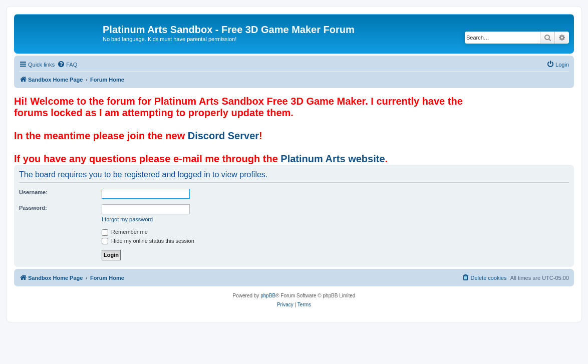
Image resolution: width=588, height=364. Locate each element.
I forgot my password (127, 219)
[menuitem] (67, 65)
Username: (33, 192)
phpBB (268, 296)
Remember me (125, 232)
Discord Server (223, 136)
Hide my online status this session (148, 241)
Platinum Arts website (333, 159)
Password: (33, 208)
